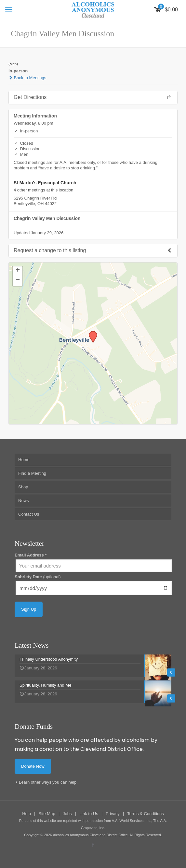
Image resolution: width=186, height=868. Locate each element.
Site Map (47, 814)
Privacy (113, 814)
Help (27, 814)
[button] (91, 333)
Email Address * (31, 555)
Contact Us (29, 514)
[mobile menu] (9, 10)
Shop (23, 487)
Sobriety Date (38, 577)
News (24, 501)
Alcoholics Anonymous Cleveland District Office (90, 835)
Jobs (67, 814)
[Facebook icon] (93, 845)
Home (24, 460)
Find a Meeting (32, 473)
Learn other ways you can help (48, 782)
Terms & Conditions (146, 814)
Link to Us (89, 814)
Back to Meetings (27, 78)
